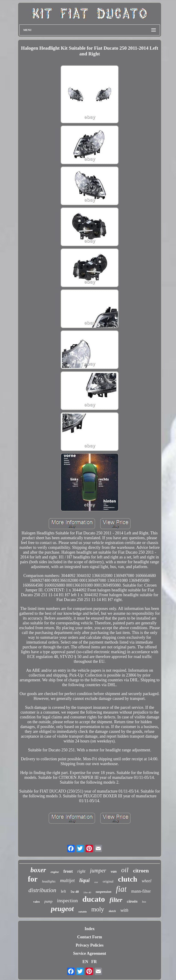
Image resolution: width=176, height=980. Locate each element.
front (68, 871)
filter (116, 900)
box (144, 902)
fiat (121, 889)
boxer (38, 870)
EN (85, 962)
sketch (112, 911)
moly (98, 909)
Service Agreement (90, 953)
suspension (103, 892)
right (81, 871)
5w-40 (75, 892)
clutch (128, 879)
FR (94, 962)
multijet (67, 880)
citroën (132, 901)
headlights (49, 881)
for (33, 879)
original (108, 881)
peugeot (62, 909)
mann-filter (141, 891)
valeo (37, 902)
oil (125, 870)
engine (55, 872)
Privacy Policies (89, 945)
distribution (42, 890)
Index (90, 929)
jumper (98, 870)
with (124, 910)
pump (49, 901)
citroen (141, 871)
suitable (83, 912)
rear (96, 882)
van (114, 871)
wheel (147, 881)
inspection (67, 900)
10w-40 (87, 892)
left (63, 891)
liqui (84, 880)
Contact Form (90, 937)
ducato (94, 899)
